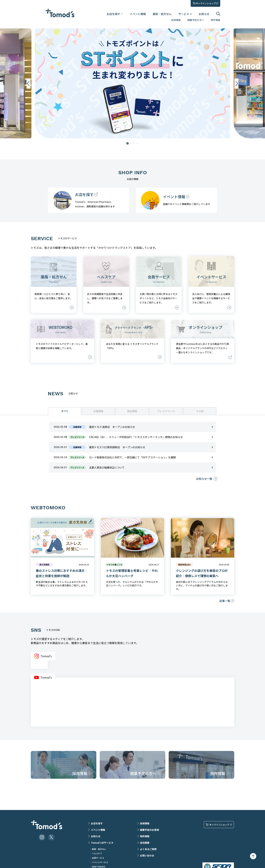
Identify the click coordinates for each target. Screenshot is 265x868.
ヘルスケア (97, 853)
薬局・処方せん (162, 14)
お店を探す (97, 823)
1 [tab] (127, 143)
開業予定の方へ (196, 20)
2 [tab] (131, 143)
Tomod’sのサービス (102, 843)
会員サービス (98, 858)
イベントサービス (100, 862)
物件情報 (215, 20)
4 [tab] (138, 143)
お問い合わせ (147, 855)
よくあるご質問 (148, 849)
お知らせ (204, 14)
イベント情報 (138, 14)
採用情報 (176, 20)
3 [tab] (134, 143)
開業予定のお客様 (149, 830)
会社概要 (145, 843)
